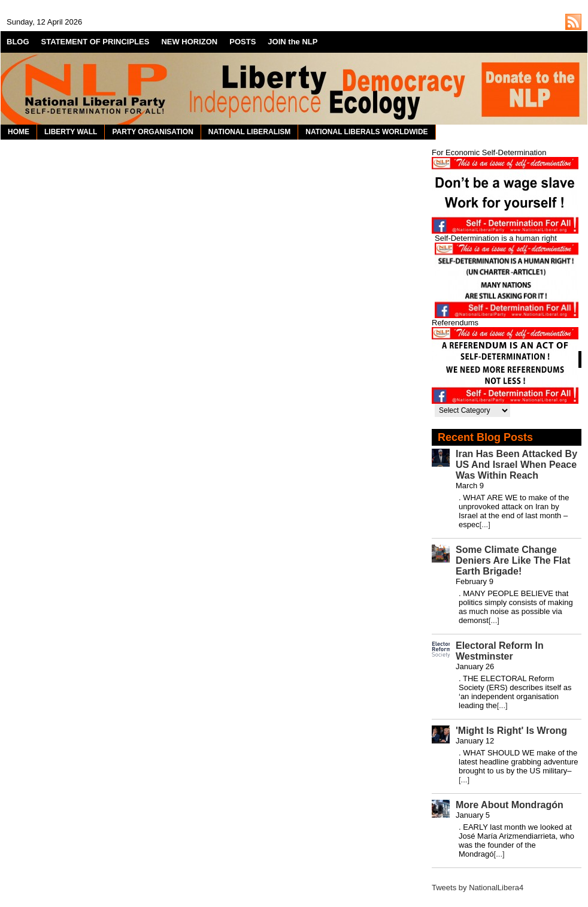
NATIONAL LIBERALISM (250, 132)
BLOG (18, 42)
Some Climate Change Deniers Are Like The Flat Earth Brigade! (513, 560)
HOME (19, 132)
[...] (485, 524)
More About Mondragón (510, 805)
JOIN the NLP (293, 42)
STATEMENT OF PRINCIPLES (96, 42)
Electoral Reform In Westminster (500, 651)
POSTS (243, 42)
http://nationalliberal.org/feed (573, 22)
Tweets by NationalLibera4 (478, 888)
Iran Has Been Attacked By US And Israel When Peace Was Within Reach (516, 465)
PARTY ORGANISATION (152, 132)
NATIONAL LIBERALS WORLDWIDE (366, 132)
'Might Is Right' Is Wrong (511, 731)
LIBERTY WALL (71, 132)
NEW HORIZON (189, 42)
